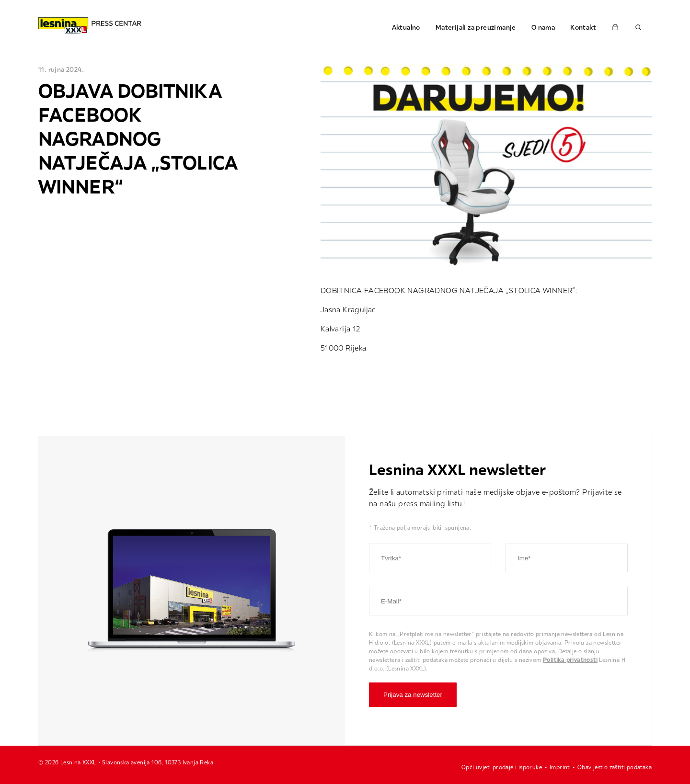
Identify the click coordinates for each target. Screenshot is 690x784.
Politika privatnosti (570, 660)
